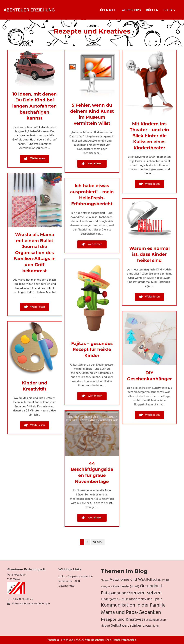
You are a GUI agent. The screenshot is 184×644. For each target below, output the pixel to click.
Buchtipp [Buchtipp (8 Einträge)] (164, 580)
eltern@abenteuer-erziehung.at (31, 604)
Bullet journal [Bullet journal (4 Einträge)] (107, 587)
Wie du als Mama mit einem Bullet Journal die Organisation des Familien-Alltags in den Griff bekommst (35, 253)
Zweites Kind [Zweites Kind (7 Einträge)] (151, 626)
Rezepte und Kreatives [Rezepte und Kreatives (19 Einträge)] (122, 620)
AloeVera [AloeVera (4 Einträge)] (105, 580)
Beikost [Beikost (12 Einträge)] (152, 580)
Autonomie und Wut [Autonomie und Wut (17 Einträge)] (128, 580)
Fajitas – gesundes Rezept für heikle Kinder (92, 349)
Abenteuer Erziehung (29, 10)
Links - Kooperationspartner (76, 577)
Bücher (152, 10)
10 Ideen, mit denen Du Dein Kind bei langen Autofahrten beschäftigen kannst (34, 106)
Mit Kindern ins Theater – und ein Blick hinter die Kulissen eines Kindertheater (149, 136)
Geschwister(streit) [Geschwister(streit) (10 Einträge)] (126, 586)
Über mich (108, 10)
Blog (168, 10)
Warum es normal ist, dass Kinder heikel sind (149, 254)
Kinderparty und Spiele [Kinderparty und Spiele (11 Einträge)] (146, 599)
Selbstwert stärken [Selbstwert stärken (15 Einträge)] (127, 626)
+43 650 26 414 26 (22, 599)
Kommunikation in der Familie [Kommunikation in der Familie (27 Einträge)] (133, 605)
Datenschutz (66, 586)
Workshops (131, 10)
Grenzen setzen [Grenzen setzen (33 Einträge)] (144, 593)
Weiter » (98, 542)
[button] (35, 159)
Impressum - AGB (69, 581)
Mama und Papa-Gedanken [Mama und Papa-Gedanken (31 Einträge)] (131, 613)
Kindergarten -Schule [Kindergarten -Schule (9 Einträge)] (115, 599)
